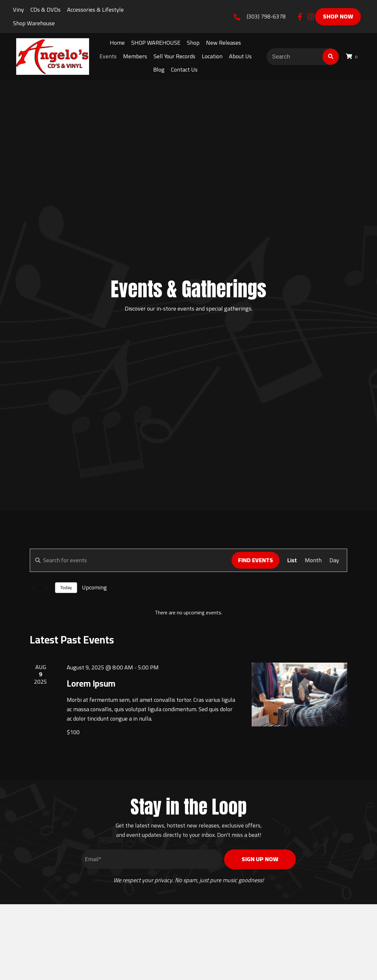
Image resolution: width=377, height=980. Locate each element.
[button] (300, 17)
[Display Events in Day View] (334, 560)
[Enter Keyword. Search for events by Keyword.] (131, 560)
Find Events (256, 560)
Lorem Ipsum (91, 683)
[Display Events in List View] (292, 560)
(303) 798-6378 (266, 16)
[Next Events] (46, 587)
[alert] (188, 613)
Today (66, 587)
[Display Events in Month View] (313, 560)
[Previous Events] (34, 587)
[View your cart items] (353, 57)
